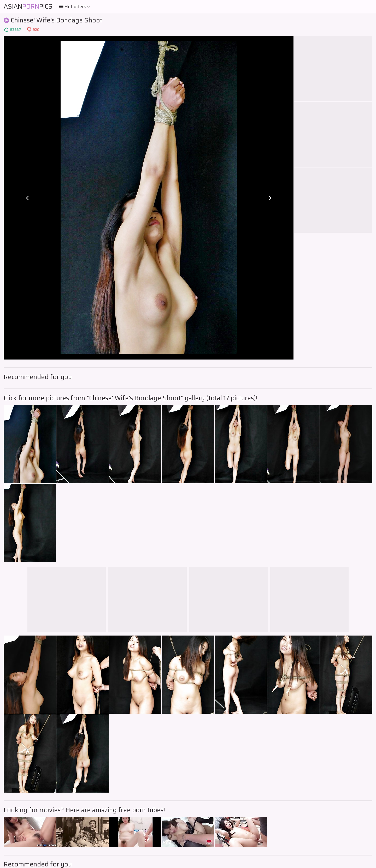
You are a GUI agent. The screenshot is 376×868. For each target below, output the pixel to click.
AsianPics (28, 7)
